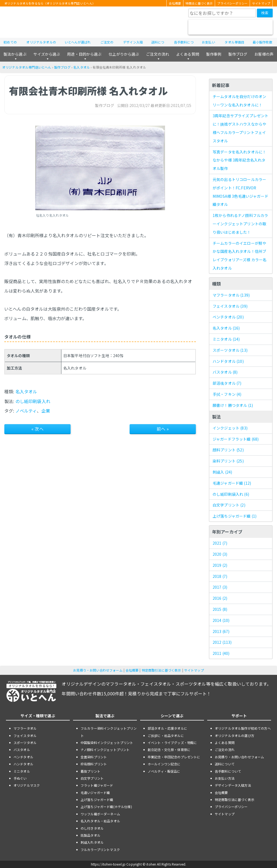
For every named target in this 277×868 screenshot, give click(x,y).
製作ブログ (238, 54)
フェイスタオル (230, 306)
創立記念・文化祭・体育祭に (169, 750)
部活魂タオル (227, 383)
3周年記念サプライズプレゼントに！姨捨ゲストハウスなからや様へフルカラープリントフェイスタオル (240, 128)
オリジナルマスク (27, 785)
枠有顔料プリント (94, 764)
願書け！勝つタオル (233, 405)
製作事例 (214, 54)
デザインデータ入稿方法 (233, 785)
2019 (220, 565)
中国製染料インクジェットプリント (107, 743)
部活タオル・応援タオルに (167, 728)
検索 (265, 13)
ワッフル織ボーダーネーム (100, 814)
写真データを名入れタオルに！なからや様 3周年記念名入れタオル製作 (239, 160)
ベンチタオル (228, 317)
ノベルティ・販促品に (164, 771)
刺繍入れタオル (92, 842)
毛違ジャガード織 (232, 483)
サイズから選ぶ (47, 54)
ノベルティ (26, 411)
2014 (221, 620)
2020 (220, 554)
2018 (220, 576)
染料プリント (228, 461)
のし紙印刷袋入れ (33, 401)
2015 (220, 609)
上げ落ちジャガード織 (235, 516)
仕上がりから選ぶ (124, 54)
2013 (221, 631)
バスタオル (225, 372)
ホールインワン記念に (164, 764)
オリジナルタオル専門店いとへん (27, 67)
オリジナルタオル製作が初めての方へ (243, 728)
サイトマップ (261, 3)
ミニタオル (226, 339)
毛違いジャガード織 (95, 792)
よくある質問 (188, 54)
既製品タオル (90, 835)
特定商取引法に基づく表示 (161, 670)
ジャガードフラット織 (236, 439)
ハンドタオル (228, 361)
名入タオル (82, 67)
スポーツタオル (230, 350)
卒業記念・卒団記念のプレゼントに (174, 757)
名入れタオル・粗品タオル (100, 821)
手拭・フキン (227, 394)
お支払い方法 (225, 778)
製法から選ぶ (15, 54)
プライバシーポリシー (232, 3)
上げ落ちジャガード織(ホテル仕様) (106, 807)
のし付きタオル (92, 828)
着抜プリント (90, 771)
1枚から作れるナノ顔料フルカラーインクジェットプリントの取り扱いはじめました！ (240, 224)
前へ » (163, 429)
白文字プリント (229, 505)
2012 (222, 642)
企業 (46, 411)
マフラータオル (231, 295)
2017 (220, 587)
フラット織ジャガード (97, 785)
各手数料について (228, 771)
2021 (220, 543)
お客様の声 (264, 54)
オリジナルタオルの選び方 (235, 735)
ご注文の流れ (158, 54)
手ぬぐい (20, 778)
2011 (221, 653)
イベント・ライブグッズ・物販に (172, 743)
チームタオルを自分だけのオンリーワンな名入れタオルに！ (239, 101)
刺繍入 (222, 472)
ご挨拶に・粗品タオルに (166, 735)
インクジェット (230, 428)
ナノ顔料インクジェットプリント (105, 750)
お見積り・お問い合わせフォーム (98, 670)
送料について (225, 764)
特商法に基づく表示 (199, 3)
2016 (220, 598)
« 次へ (37, 429)
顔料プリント (228, 450)
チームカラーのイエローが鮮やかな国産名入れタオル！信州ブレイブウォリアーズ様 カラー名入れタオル (240, 256)
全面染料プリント (94, 757)
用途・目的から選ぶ (84, 54)
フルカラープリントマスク (100, 849)
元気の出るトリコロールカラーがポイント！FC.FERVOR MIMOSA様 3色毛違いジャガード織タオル (240, 192)
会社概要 (175, 3)
